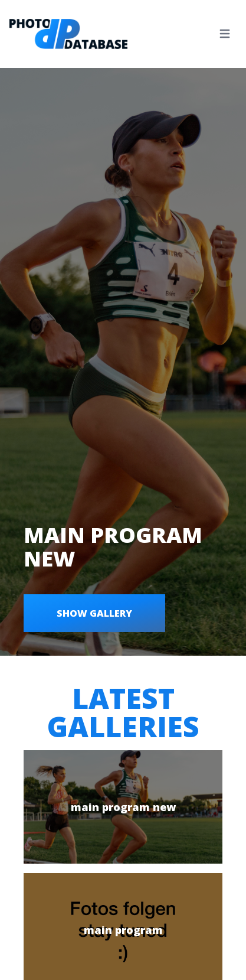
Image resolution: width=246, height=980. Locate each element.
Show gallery (94, 613)
